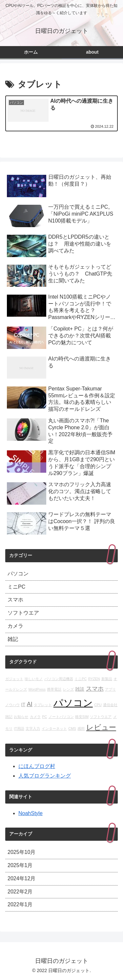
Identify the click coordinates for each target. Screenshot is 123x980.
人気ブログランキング (45, 776)
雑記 (9, 717)
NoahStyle (31, 813)
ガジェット (14, 679)
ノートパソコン (61, 717)
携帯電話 (54, 689)
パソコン (73, 703)
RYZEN (94, 679)
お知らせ (21, 717)
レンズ (68, 689)
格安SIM (82, 717)
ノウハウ (12, 705)
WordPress (37, 689)
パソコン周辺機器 (59, 679)
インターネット (54, 728)
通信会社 (110, 705)
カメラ (35, 717)
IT (23, 704)
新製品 (107, 679)
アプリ (110, 689)
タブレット (43, 705)
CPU (98, 705)
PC (44, 717)
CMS (72, 728)
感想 (81, 728)
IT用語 (19, 728)
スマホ (95, 689)
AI (30, 704)
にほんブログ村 (37, 766)
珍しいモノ (34, 679)
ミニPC (81, 679)
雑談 (80, 689)
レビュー (101, 727)
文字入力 (33, 728)
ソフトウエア (101, 717)
